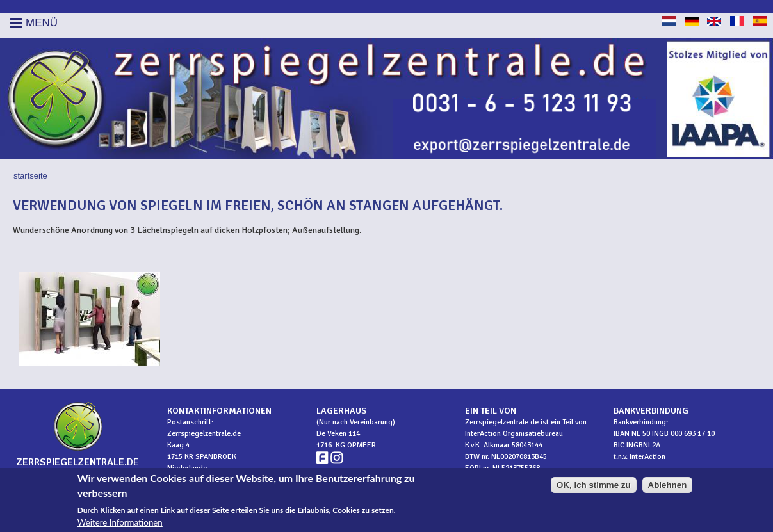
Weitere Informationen (120, 523)
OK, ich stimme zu (594, 486)
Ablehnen (668, 486)
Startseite (30, 176)
